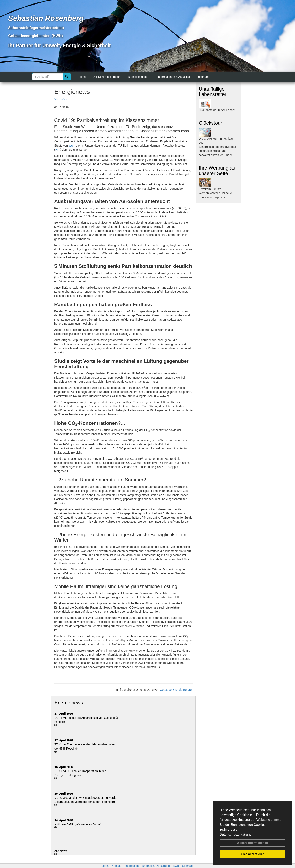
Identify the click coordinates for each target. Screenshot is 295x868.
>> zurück (61, 99)
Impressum (232, 830)
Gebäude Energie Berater (176, 690)
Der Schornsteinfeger (107, 77)
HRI (58, 150)
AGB (176, 866)
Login (105, 866)
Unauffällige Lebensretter (213, 92)
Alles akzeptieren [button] (252, 854)
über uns (205, 77)
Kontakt (116, 866)
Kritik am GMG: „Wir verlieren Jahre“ (78, 824)
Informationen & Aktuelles (175, 77)
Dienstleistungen (140, 77)
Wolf (71, 146)
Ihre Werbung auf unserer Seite (218, 170)
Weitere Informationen (252, 843)
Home (83, 77)
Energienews (69, 703)
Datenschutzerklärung (236, 834)
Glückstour (210, 123)
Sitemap (187, 866)
